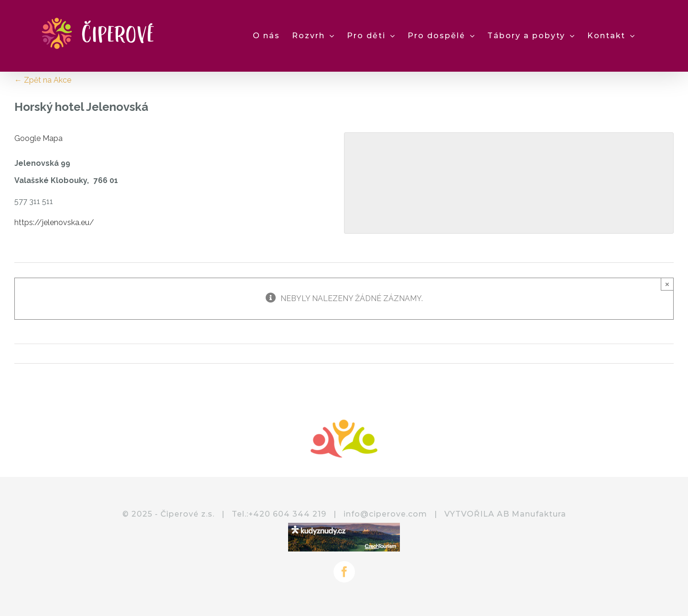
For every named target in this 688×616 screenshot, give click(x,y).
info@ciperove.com (385, 514)
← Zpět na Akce (43, 80)
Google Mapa (38, 138)
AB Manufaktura (532, 514)
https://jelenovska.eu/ (54, 222)
